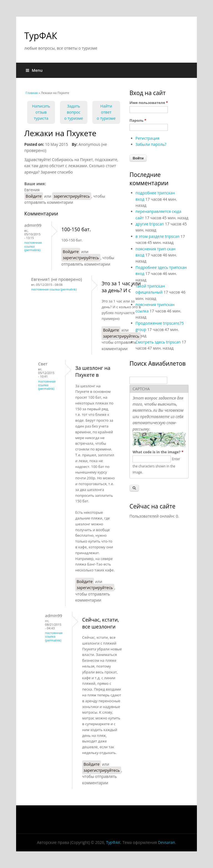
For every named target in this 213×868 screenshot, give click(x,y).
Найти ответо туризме (106, 112)
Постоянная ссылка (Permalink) (33, 246)
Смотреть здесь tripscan (158, 342)
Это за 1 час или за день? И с (121, 287)
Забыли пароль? (151, 144)
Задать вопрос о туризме (73, 112)
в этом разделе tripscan (158, 236)
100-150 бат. (76, 229)
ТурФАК (41, 36)
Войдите (34, 196)
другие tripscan (150, 224)
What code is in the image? (158, 452)
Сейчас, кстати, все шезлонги (101, 623)
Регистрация (148, 138)
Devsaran (166, 842)
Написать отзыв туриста (41, 112)
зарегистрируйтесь (72, 196)
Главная (32, 93)
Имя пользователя (149, 103)
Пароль (138, 120)
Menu (34, 70)
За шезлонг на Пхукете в (93, 371)
